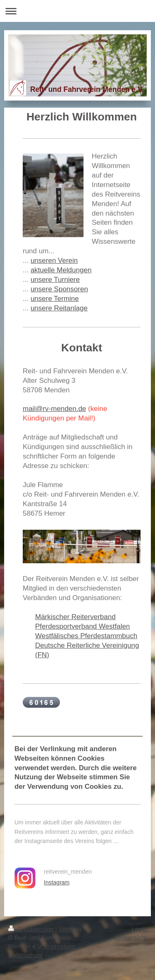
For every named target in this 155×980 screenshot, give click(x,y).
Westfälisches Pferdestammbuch (86, 636)
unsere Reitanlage (59, 308)
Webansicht (131, 938)
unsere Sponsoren (59, 289)
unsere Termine (55, 299)
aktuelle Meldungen (61, 270)
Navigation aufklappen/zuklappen (77, 11)
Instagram (57, 882)
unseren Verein (54, 261)
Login (139, 929)
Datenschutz (25, 955)
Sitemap (70, 929)
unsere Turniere (55, 280)
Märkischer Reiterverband (75, 617)
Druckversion (32, 929)
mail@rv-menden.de (54, 409)
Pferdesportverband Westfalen (82, 626)
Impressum (60, 946)
